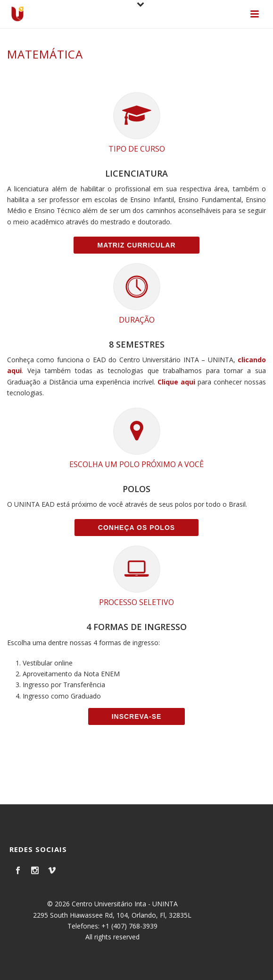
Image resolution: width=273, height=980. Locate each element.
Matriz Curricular (136, 245)
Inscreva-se (137, 716)
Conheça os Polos (136, 528)
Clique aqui (176, 382)
